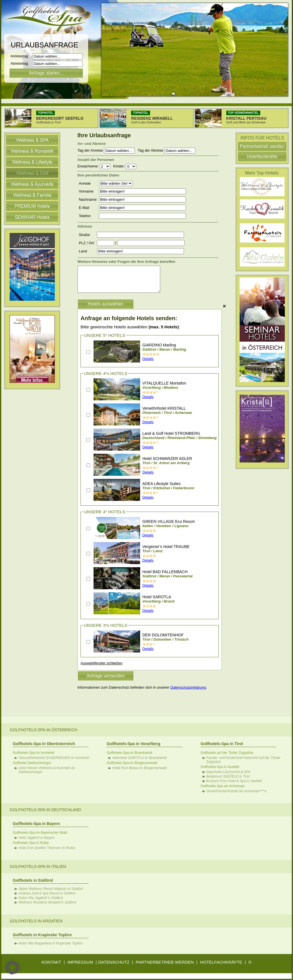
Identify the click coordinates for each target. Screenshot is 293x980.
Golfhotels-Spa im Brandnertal (129, 753)
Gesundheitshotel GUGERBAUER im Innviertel (54, 758)
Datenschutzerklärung (188, 687)
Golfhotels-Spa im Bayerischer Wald (40, 833)
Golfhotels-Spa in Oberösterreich (44, 744)
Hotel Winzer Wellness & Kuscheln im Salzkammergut (47, 770)
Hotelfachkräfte (262, 157)
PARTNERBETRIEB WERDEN (165, 962)
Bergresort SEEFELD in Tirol (228, 776)
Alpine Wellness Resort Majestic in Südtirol (51, 889)
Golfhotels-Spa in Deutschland (45, 810)
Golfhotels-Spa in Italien (38, 866)
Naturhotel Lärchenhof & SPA (228, 772)
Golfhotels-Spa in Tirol (222, 744)
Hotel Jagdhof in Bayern (36, 838)
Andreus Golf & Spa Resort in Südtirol (47, 893)
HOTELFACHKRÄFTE (221, 962)
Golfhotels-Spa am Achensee (223, 786)
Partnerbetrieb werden (262, 146)
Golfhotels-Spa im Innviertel (33, 753)
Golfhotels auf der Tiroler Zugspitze (227, 753)
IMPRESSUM (80, 962)
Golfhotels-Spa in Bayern (36, 824)
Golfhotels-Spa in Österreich (44, 730)
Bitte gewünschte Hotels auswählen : (130, 327)
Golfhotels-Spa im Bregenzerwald (132, 763)
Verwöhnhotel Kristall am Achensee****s (236, 791)
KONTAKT (51, 962)
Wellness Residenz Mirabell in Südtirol (47, 902)
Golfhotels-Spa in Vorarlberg (133, 744)
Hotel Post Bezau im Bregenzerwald (139, 768)
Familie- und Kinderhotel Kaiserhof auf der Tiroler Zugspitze (243, 760)
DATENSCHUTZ (114, 962)
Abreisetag (21, 63)
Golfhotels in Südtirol (33, 880)
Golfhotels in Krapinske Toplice (42, 935)
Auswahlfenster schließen (101, 663)
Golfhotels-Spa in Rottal (31, 843)
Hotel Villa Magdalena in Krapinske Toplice (50, 943)
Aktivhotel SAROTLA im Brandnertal (139, 758)
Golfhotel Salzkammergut (32, 763)
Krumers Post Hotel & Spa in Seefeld (234, 781)
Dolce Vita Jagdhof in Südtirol (41, 898)
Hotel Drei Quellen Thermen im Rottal (47, 848)
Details (148, 359)
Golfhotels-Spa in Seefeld (220, 767)
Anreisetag (21, 56)
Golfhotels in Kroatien (36, 921)
